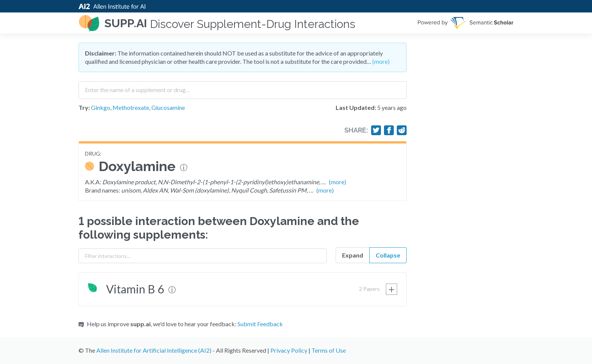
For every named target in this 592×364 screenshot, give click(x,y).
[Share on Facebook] (389, 130)
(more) (381, 61)
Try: (84, 107)
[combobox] (243, 87)
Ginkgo (101, 107)
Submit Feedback (260, 324)
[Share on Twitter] (376, 130)
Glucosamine (168, 107)
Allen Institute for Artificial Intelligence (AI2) (154, 350)
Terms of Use (329, 350)
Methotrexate (131, 107)
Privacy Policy (289, 350)
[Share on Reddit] (402, 130)
